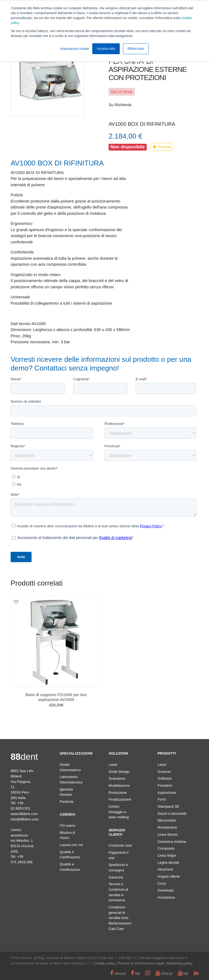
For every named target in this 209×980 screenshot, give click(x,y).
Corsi (162, 883)
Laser (113, 765)
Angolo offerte (169, 876)
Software (165, 778)
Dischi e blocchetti (172, 814)
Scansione (117, 778)
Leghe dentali (168, 863)
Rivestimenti (167, 827)
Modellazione (119, 785)
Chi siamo (67, 826)
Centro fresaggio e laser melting (119, 812)
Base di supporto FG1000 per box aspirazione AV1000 (56, 697)
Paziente (67, 802)
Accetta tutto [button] (106, 49)
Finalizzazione (120, 799)
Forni (162, 799)
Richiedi (162, 147)
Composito (166, 848)
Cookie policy (104, 963)
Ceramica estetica (172, 842)
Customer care (120, 845)
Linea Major (167, 855)
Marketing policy (180, 963)
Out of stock (122, 92)
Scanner (164, 772)
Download (165, 890)
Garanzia (116, 877)
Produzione (118, 793)
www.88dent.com (24, 814)
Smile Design (119, 772)
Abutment (165, 869)
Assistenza (166, 897)
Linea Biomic (168, 834)
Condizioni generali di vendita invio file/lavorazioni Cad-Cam (120, 918)
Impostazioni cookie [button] (75, 49)
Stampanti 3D (168, 806)
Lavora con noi (71, 845)
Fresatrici (165, 785)
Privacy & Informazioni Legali (141, 963)
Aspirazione (167, 793)
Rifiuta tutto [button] (136, 49)
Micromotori (167, 820)
